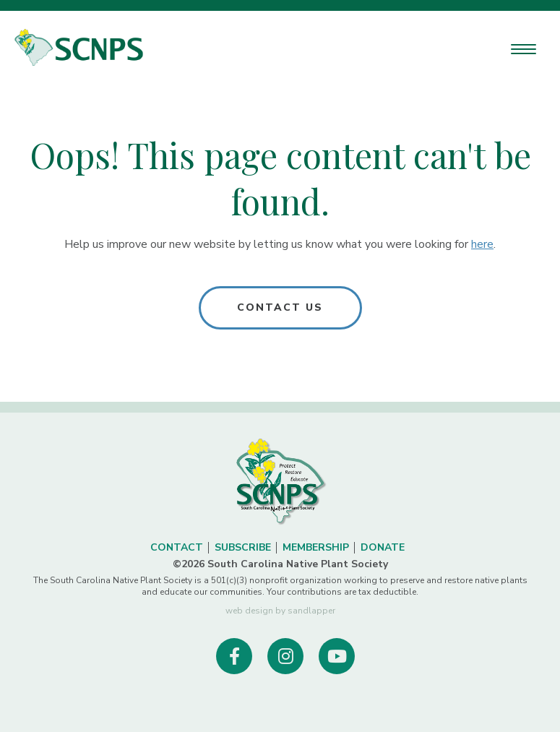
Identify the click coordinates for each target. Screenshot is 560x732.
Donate (383, 547)
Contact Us (280, 307)
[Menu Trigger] (524, 49)
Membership (316, 547)
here (482, 244)
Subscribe (243, 547)
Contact (177, 547)
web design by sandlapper (280, 611)
